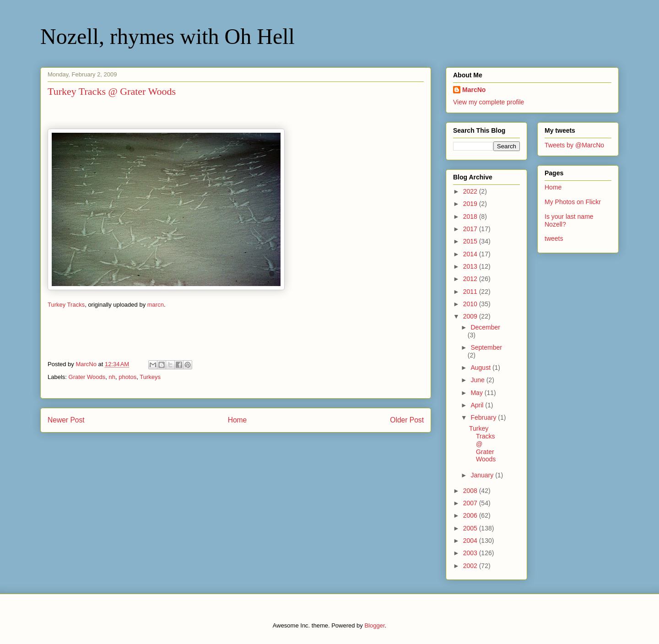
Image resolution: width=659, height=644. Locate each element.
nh (112, 377)
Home (238, 420)
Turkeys (150, 377)
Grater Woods (87, 377)
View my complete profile (489, 102)
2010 (471, 304)
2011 (471, 292)
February (484, 417)
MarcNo (474, 90)
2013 (471, 266)
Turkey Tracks (66, 305)
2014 (471, 254)
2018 (471, 216)
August (481, 368)
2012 (471, 279)
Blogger (374, 625)
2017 (471, 229)
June (478, 380)
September (486, 347)
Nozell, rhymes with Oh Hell (167, 36)
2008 (471, 491)
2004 (471, 541)
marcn (156, 305)
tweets (554, 238)
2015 (471, 241)
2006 (471, 515)
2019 (471, 204)
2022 (471, 191)
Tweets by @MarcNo (574, 145)
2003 (471, 553)
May (477, 393)
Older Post (407, 420)
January (483, 475)
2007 (471, 503)
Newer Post (66, 420)
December (485, 327)
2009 (471, 316)
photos (127, 377)
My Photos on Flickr (573, 202)
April (478, 405)
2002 (471, 566)
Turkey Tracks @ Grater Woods (482, 444)
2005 (471, 528)
